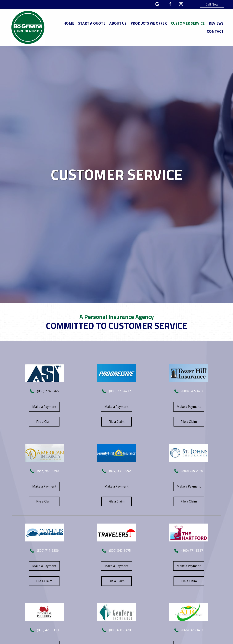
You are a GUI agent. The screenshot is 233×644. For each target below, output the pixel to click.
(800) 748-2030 (192, 471)
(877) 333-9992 (120, 471)
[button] (211, 5)
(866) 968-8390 (48, 471)
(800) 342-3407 (192, 391)
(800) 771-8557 (192, 551)
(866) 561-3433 (192, 631)
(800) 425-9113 (48, 631)
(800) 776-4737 (120, 391)
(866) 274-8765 (48, 391)
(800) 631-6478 (120, 631)
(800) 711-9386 (48, 551)
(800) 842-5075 (120, 551)
